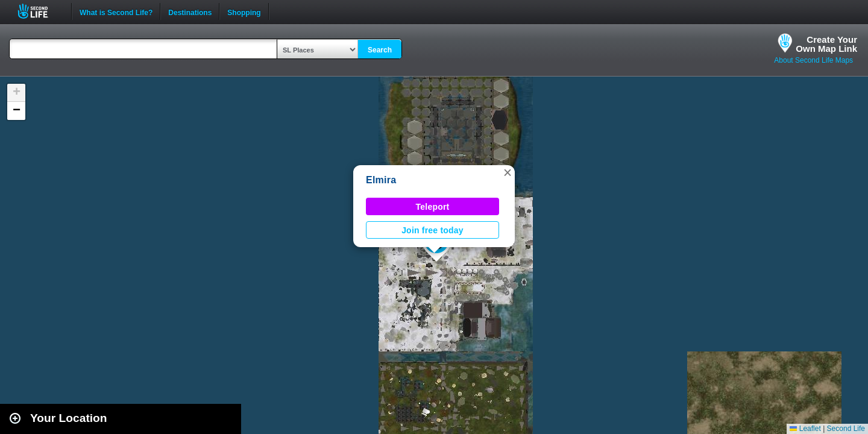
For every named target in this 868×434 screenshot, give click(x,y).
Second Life (39, 11)
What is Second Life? (116, 11)
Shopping (244, 11)
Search (380, 50)
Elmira (381, 180)
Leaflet (805, 429)
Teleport (433, 207)
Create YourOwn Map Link (826, 44)
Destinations (190, 11)
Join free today (432, 230)
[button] (508, 172)
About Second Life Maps (813, 60)
